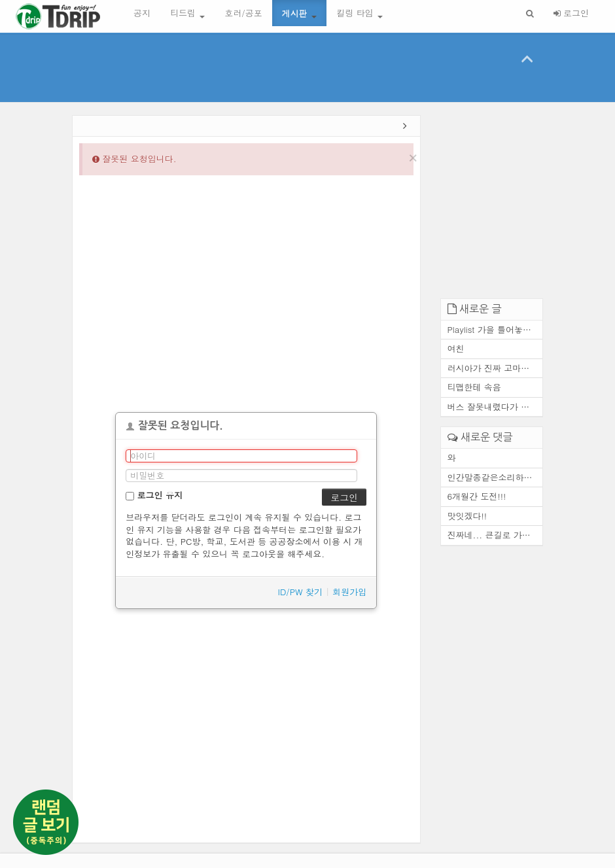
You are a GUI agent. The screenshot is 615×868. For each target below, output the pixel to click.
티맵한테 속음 (474, 387)
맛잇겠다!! (467, 516)
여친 (456, 348)
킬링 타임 (360, 13)
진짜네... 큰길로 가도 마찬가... (495, 535)
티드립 (187, 13)
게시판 (299, 13)
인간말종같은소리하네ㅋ (494, 477)
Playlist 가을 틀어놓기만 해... (495, 329)
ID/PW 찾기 (301, 592)
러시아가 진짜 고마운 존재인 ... (495, 368)
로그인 (571, 13)
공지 (142, 13)
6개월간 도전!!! (477, 496)
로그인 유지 (154, 495)
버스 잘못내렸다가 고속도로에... (495, 407)
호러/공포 (243, 13)
